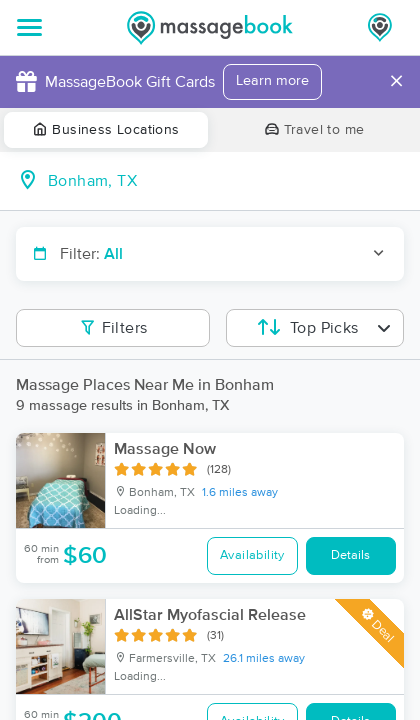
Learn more (272, 81)
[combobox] (226, 181)
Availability (252, 555)
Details (350, 555)
